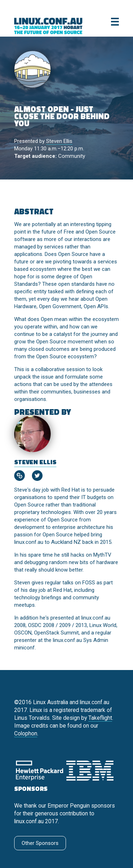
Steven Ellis (59, 141)
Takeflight (100, 718)
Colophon (26, 733)
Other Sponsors (40, 843)
